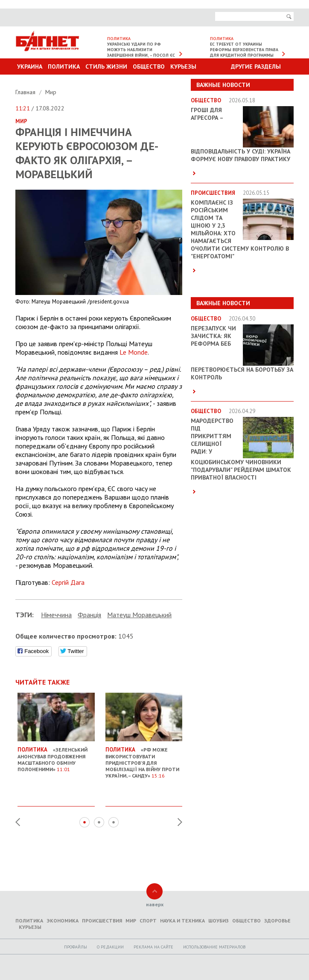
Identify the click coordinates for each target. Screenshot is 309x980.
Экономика (63, 921)
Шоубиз (219, 921)
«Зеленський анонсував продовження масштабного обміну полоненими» (56, 756)
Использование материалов (214, 947)
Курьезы (183, 66)
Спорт (148, 921)
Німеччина (56, 615)
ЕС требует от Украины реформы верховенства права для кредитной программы (244, 50)
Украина (30, 66)
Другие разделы (256, 66)
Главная (26, 92)
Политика (64, 66)
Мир (51, 92)
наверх (155, 904)
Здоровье (277, 921)
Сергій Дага (68, 582)
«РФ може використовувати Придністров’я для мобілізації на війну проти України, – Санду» (144, 759)
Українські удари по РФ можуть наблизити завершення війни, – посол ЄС (141, 50)
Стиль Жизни (106, 66)
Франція (89, 615)
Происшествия (102, 921)
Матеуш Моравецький (139, 615)
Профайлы (76, 947)
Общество (149, 66)
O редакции (110, 947)
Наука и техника (182, 921)
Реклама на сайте (153, 947)
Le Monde (134, 352)
